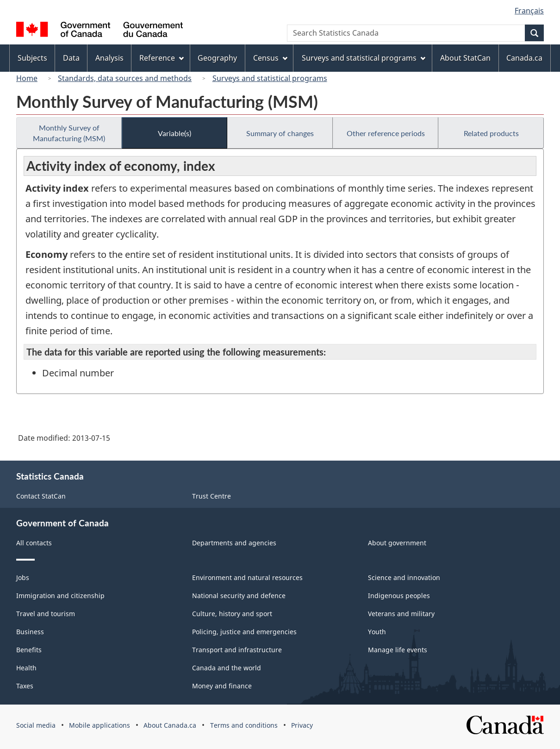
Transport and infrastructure (237, 650)
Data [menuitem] (71, 58)
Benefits (29, 650)
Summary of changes (280, 133)
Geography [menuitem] (217, 58)
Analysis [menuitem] (109, 58)
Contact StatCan (41, 496)
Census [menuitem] (270, 58)
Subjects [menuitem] (32, 58)
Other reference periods (386, 133)
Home (27, 78)
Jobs (23, 577)
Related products (491, 133)
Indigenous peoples (399, 596)
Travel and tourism (46, 614)
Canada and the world (227, 668)
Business (30, 632)
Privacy (302, 725)
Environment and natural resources (247, 577)
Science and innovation (404, 577)
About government (397, 543)
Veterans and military (401, 614)
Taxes (25, 686)
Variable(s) (174, 133)
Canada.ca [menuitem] (524, 58)
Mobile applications (100, 725)
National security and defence (239, 596)
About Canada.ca (170, 725)
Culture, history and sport (232, 614)
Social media (36, 725)
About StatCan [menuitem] (465, 58)
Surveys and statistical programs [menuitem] (364, 58)
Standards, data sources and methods (125, 78)
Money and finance (222, 686)
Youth (377, 632)
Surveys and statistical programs (270, 78)
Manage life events (398, 650)
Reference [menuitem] (162, 58)
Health (26, 668)
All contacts (34, 543)
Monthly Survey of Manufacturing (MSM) (69, 133)
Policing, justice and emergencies (244, 632)
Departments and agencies (234, 543)
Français (529, 11)
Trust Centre (212, 496)
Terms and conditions (244, 725)
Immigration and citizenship (60, 596)
